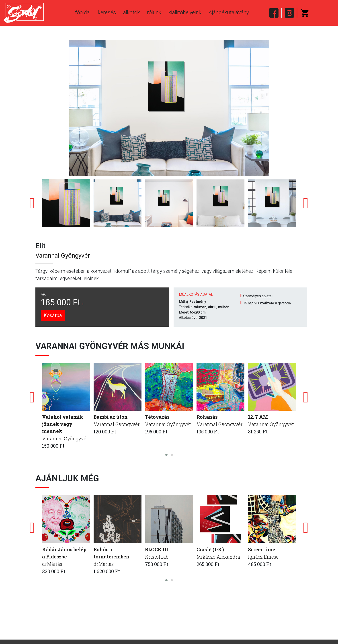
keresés (107, 12)
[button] (166, 455)
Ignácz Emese (264, 557)
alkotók (132, 12)
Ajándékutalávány (229, 12)
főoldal (83, 12)
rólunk (154, 12)
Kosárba (53, 315)
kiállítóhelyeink (185, 12)
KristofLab (157, 557)
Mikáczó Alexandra (219, 557)
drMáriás (52, 565)
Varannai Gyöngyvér (63, 255)
